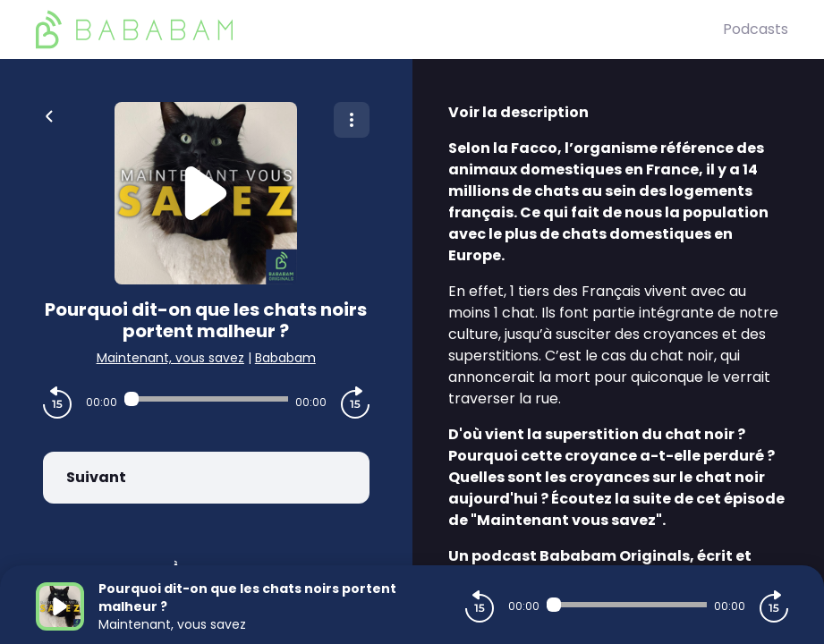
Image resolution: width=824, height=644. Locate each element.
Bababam (285, 358)
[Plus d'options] (352, 120)
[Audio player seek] (206, 399)
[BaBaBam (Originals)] (379, 30)
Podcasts (756, 29)
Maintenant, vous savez (170, 358)
